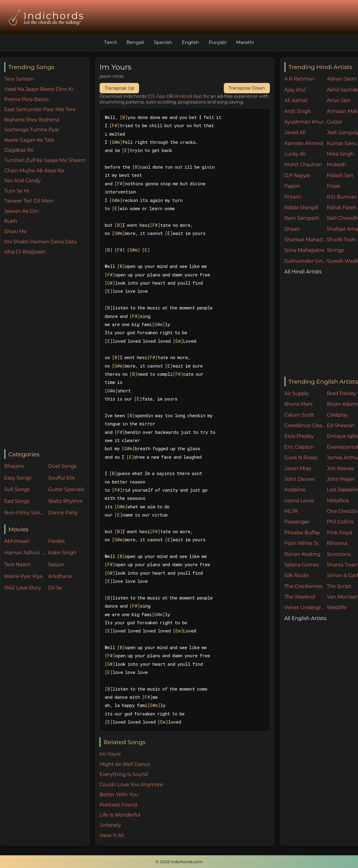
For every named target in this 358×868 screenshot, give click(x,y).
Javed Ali (295, 132)
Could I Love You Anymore (131, 785)
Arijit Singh (298, 111)
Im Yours (110, 754)
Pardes (56, 541)
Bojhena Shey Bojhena (32, 120)
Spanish (163, 42)
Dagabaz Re (19, 150)
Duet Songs (62, 466)
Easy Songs (18, 478)
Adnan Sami (342, 79)
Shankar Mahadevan (306, 240)
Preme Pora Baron (27, 99)
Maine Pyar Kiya (23, 576)
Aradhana (60, 576)
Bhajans (14, 466)
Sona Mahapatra (304, 250)
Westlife (336, 607)
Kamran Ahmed (304, 143)
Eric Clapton (299, 447)
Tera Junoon (19, 79)
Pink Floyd (340, 533)
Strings (335, 250)
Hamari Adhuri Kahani (25, 553)
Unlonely (110, 825)
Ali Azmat (296, 100)
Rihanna (337, 543)
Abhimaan (17, 541)
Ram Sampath (302, 218)
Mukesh (336, 165)
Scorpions (339, 554)
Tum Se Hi (17, 191)
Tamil (111, 42)
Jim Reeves (340, 469)
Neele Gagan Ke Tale (29, 140)
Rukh (11, 221)
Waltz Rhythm (66, 501)
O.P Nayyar (298, 175)
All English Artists (305, 618)
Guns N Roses (301, 458)
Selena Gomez (302, 565)
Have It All (111, 835)
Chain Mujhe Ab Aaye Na (34, 171)
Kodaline (295, 490)
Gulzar (335, 122)
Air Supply (297, 393)
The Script (339, 586)
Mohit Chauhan (303, 165)
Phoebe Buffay (302, 533)
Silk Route (297, 575)
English (190, 42)
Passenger (297, 522)
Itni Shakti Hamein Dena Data (40, 242)
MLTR (291, 511)
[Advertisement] (47, 353)
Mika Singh (340, 154)
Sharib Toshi (341, 240)
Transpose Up (119, 88)
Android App (188, 96)
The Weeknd (300, 597)
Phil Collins (340, 522)
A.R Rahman (300, 79)
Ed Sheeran (341, 426)
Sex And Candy (22, 181)
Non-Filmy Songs (25, 513)
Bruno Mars (298, 404)
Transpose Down (247, 88)
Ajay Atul (295, 90)
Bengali (135, 42)
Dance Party (63, 513)
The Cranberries (303, 586)
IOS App (156, 96)
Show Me (15, 231)
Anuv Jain (339, 100)
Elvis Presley (299, 436)
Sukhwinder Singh (306, 261)
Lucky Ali (295, 154)
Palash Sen (340, 175)
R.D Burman (342, 197)
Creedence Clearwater (306, 426)
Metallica (338, 501)
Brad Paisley (342, 393)
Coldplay (337, 415)
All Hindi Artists (303, 272)
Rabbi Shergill (301, 208)
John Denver (300, 479)
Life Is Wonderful (120, 815)
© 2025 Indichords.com (179, 862)
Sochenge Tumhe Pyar (32, 130)
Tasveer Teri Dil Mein (29, 201)
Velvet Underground (306, 607)
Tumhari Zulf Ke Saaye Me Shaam (45, 160)
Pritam (293, 197)
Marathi (245, 42)
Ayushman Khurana (306, 122)
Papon (292, 186)
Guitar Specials (66, 489)
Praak (334, 186)
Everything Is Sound (124, 774)
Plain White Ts (302, 543)
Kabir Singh (62, 553)
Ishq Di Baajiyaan (25, 252)
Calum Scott (299, 415)
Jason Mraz (298, 469)
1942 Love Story (23, 588)
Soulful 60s (61, 478)
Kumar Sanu (342, 143)
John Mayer (341, 479)
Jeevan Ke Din (21, 211)
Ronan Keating (302, 554)
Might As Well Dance (125, 764)
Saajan (56, 564)
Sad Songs (17, 501)
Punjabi (218, 42)
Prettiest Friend (118, 805)
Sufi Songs (17, 489)
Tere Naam (17, 564)
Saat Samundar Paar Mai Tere (40, 109)
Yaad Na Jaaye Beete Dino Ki (39, 89)
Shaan (292, 229)
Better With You (119, 795)
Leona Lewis (299, 501)
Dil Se (55, 588)
